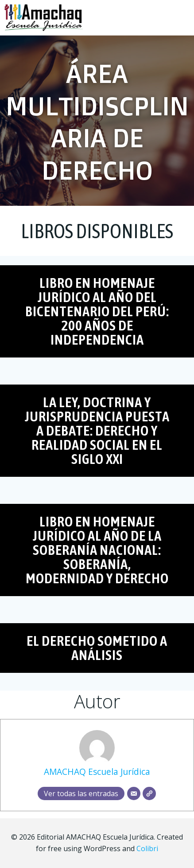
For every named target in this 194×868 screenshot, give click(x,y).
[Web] (149, 793)
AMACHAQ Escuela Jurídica (97, 772)
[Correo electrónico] (134, 793)
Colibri (147, 848)
